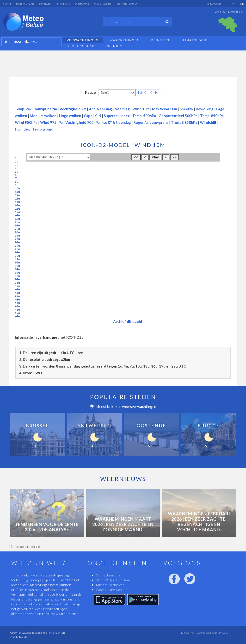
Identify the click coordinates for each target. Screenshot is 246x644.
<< (136, 157)
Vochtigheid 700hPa (83, 122)
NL (242, 3)
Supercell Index (117, 116)
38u (17, 283)
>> (175, 157)
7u (17, 178)
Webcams (82, 3)
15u (17, 205)
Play (155, 157)
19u (17, 219)
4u (17, 168)
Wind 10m (141, 109)
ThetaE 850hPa (184, 122)
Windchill (208, 122)
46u (17, 309)
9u (17, 185)
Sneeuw (186, 109)
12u (17, 195)
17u (17, 212)
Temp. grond (43, 129)
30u (17, 256)
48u (17, 316)
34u (17, 269)
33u (17, 266)
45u (17, 306)
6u (17, 175)
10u (17, 188)
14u (17, 202)
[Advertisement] (123, 63)
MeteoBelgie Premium (113, 580)
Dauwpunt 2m (45, 109)
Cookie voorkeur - (207, 633)
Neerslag (122, 109)
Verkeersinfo (127, 3)
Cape (88, 116)
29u (17, 252)
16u (17, 209)
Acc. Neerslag (100, 109)
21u (17, 225)
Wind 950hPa (26, 122)
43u (17, 299)
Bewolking (205, 109)
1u (17, 158)
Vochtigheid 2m (73, 109)
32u (17, 262)
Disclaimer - (189, 633)
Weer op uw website (112, 590)
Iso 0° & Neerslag (117, 122)
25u (17, 239)
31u (17, 259)
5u (17, 172)
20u (17, 222)
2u (17, 161)
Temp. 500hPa (144, 116)
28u (17, 249)
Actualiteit (103, 3)
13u (17, 198)
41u (17, 293)
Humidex (22, 129)
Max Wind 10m (165, 109)
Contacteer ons (108, 575)
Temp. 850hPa (212, 116)
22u (17, 229)
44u (17, 303)
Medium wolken (43, 116)
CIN (98, 116)
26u (17, 242)
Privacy (223, 633)
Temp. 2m (23, 109)
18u (17, 215)
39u (17, 286)
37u (17, 279)
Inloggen (215, 3)
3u (17, 165)
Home (7, 3)
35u (17, 272)
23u (17, 232)
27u (17, 246)
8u (17, 182)
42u (17, 296)
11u (17, 192)
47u (17, 313)
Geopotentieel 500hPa (178, 116)
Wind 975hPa (51, 122)
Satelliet (45, 3)
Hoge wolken (70, 116)
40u (17, 289)
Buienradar (25, 3)
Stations (63, 3)
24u (17, 235)
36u (17, 276)
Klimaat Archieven (110, 585)
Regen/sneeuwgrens (151, 122)
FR (234, 3)
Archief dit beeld (128, 321)
